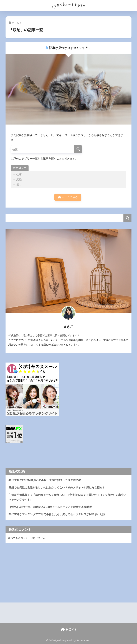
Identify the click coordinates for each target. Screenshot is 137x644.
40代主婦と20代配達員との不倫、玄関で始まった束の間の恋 (45, 480)
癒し (19, 184)
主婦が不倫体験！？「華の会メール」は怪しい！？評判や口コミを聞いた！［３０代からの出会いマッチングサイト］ (67, 497)
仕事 (19, 174)
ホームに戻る (68, 197)
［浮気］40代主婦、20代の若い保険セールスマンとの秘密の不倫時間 (50, 507)
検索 (127, 218)
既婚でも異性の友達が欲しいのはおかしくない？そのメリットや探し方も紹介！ (57, 488)
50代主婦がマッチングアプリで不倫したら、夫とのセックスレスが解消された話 (57, 514)
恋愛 (19, 179)
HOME (69, 629)
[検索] (78, 149)
